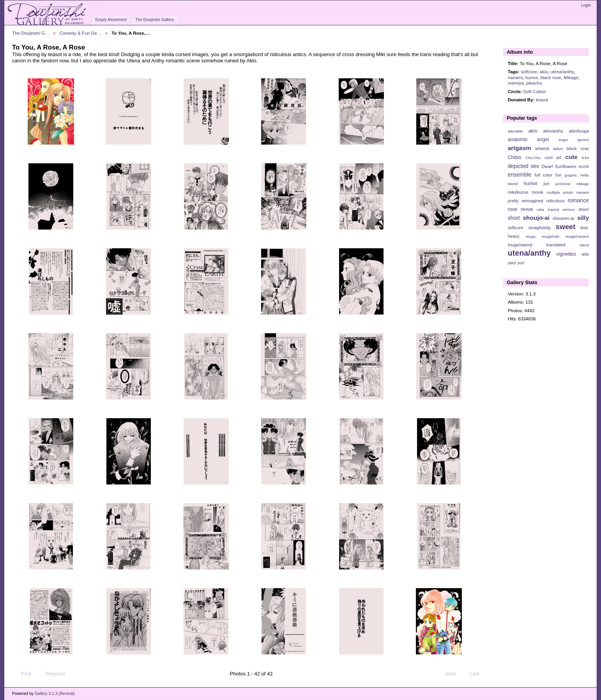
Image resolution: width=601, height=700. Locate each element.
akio (544, 72)
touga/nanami (577, 236)
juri (547, 184)
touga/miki (551, 236)
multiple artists (560, 192)
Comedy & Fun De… (81, 33)
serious (569, 209)
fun (559, 175)
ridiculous (555, 201)
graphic (571, 175)
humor (532, 77)
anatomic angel (529, 140)
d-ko (585, 158)
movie (537, 192)
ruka (540, 209)
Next (454, 674)
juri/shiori (563, 184)
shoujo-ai (536, 218)
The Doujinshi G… (31, 33)
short (514, 218)
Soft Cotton (534, 91)
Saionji (553, 209)
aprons (583, 140)
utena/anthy (562, 72)
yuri (521, 263)
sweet (566, 227)
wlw (585, 254)
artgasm (520, 148)
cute (571, 157)
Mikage (571, 77)
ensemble (520, 175)
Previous (52, 674)
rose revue (521, 209)
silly (583, 218)
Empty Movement (111, 20)
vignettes (566, 254)
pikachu (534, 83)
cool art (553, 157)
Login (586, 5)
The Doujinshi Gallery (155, 20)
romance (578, 200)
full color (543, 175)
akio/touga (579, 131)
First (23, 674)
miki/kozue (518, 192)
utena (584, 245)
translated (556, 245)
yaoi (512, 263)
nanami (515, 77)
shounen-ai (564, 218)
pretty (513, 201)
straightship (539, 228)
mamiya (516, 83)
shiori (584, 209)
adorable (515, 131)
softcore (529, 72)
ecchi (584, 166)
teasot (542, 100)
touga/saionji (520, 245)
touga (531, 236)
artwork (542, 148)
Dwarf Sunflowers (559, 166)
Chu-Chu (533, 158)
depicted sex (524, 166)
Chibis (515, 157)
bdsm (558, 149)
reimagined (532, 201)
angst (563, 140)
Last (478, 674)
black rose (551, 77)
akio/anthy (553, 131)
